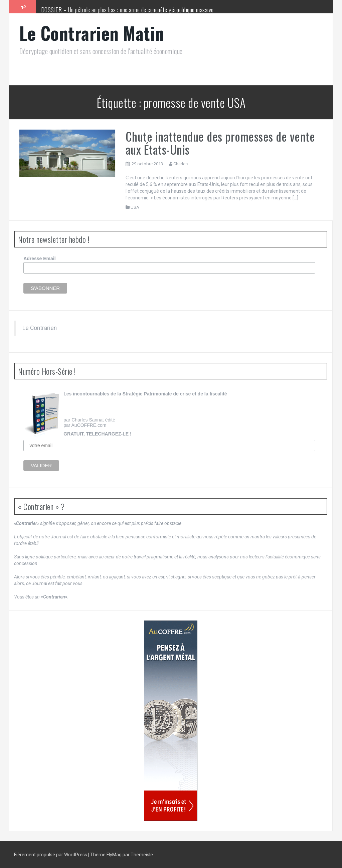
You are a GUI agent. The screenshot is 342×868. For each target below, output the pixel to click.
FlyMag (114, 855)
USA (135, 207)
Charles (181, 164)
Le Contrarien (40, 328)
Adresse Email (40, 258)
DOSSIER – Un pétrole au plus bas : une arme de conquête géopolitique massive (127, 10)
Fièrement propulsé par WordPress (51, 855)
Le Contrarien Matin (92, 33)
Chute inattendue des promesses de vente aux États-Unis (220, 143)
